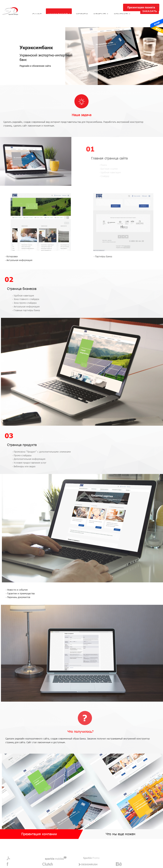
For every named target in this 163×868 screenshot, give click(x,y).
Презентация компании (39, 834)
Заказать (150, 11)
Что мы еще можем (121, 834)
